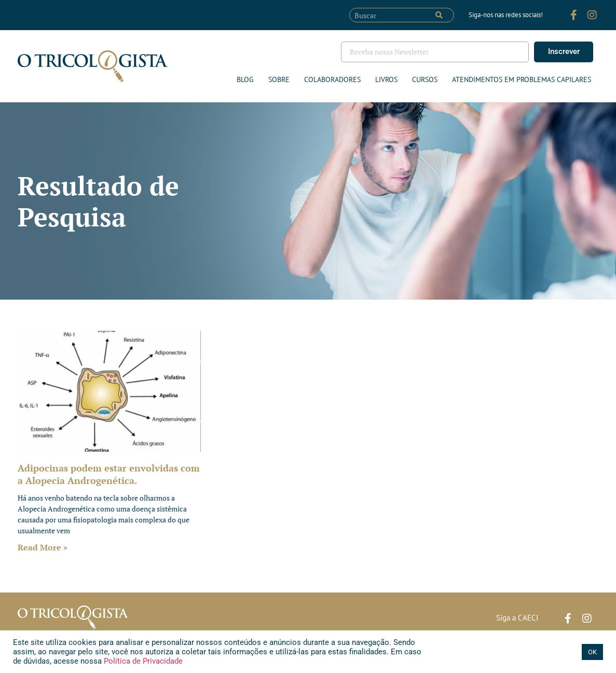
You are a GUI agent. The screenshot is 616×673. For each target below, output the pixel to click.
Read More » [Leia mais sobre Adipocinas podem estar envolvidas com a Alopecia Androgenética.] (43, 547)
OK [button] (592, 652)
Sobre (279, 79)
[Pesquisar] (439, 15)
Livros (386, 79)
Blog (245, 79)
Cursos (425, 79)
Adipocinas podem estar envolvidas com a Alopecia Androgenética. (109, 474)
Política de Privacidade (142, 661)
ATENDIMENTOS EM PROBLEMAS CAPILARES (522, 79)
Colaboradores (332, 79)
